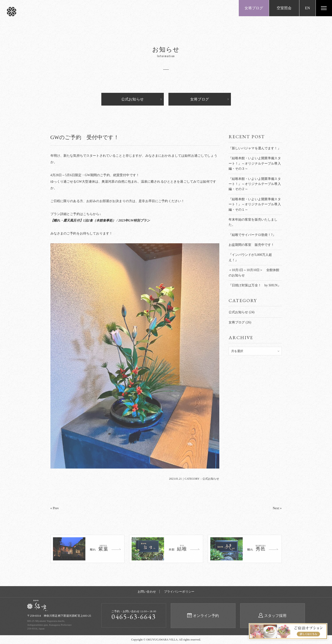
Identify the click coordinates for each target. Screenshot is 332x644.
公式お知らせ (132, 99)
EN (307, 8)
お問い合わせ (147, 592)
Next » (277, 508)
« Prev (55, 508)
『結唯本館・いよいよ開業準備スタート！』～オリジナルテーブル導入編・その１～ (255, 204)
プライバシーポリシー (179, 592)
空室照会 (284, 8)
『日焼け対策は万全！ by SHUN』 (255, 285)
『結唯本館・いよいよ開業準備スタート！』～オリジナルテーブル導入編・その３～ (255, 163)
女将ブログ (254, 8)
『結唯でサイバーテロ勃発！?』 (252, 235)
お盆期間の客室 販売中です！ (251, 245)
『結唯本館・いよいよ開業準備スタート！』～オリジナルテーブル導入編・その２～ (255, 184)
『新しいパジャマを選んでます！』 (255, 148)
